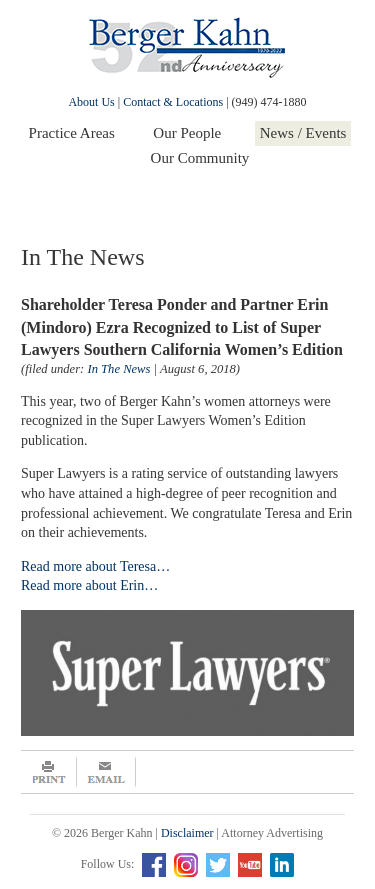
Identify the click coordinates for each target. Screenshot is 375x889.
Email (106, 772)
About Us (91, 102)
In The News (118, 369)
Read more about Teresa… (95, 566)
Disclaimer (187, 833)
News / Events (303, 133)
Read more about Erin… (89, 585)
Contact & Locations (173, 102)
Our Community (200, 158)
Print (49, 772)
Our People (187, 133)
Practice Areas (72, 133)
